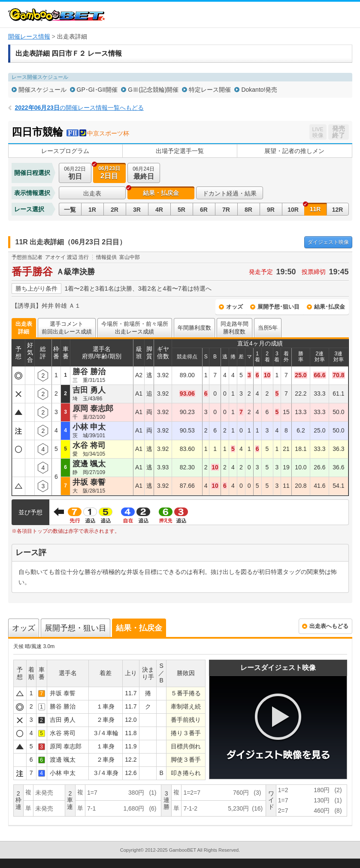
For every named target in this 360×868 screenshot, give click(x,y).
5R (182, 210)
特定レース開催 (210, 90)
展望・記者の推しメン (294, 151)
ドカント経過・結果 (230, 193)
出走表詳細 (24, 328)
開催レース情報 (29, 36)
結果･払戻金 (330, 307)
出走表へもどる (329, 626)
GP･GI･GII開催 (97, 90)
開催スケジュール (42, 90)
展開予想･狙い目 (278, 307)
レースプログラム (65, 151)
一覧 (70, 210)
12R (338, 210)
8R (248, 210)
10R (293, 210)
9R (271, 210)
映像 (328, 242)
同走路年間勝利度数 (234, 328)
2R (115, 210)
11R (315, 209)
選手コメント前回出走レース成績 (67, 328)
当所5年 (268, 328)
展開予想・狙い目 (76, 628)
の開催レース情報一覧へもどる (79, 108)
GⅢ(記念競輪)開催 (153, 90)
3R (137, 210)
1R (92, 210)
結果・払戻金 (161, 193)
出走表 (92, 193)
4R (159, 210)
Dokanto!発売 (259, 90)
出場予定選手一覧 (180, 151)
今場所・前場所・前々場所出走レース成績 (135, 328)
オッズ (234, 307)
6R (204, 210)
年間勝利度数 (194, 328)
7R (226, 210)
